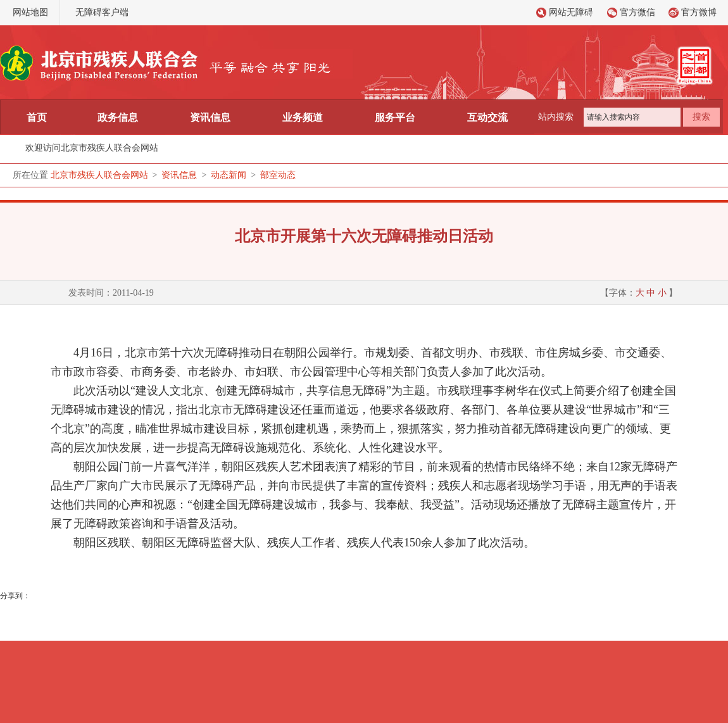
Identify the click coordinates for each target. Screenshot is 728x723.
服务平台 (395, 117)
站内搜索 (556, 117)
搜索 (701, 117)
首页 (37, 117)
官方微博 (699, 12)
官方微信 (637, 12)
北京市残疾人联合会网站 (99, 175)
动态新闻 (229, 175)
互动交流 (487, 117)
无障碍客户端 (102, 12)
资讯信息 (210, 117)
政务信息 (118, 117)
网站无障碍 (571, 12)
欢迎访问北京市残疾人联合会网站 (92, 148)
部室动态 (278, 175)
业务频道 (303, 117)
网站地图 (30, 12)
